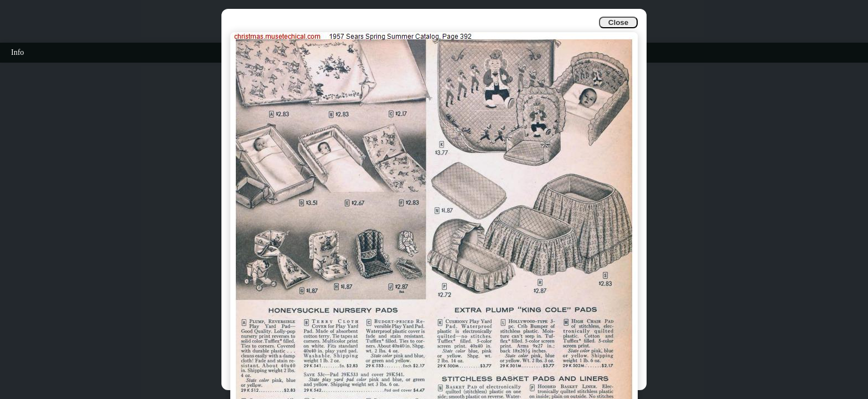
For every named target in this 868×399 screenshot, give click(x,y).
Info (17, 52)
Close (618, 22)
